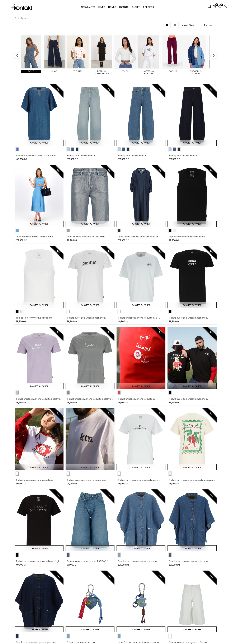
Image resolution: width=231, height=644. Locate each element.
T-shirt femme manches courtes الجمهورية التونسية (191, 480)
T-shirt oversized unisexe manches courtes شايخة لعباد (86, 318)
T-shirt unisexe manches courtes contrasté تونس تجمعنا (136, 399)
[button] (209, 25)
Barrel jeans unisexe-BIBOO (81, 156)
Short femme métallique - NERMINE (86, 237)
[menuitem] (148, 7)
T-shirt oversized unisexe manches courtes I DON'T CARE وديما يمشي (188, 318)
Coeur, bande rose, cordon (81, 642)
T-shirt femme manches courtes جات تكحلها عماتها (138, 480)
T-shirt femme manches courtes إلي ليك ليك (38, 561)
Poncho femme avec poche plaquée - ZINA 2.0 (139, 561)
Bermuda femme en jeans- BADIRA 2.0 (88, 561)
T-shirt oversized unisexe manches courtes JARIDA (86, 480)
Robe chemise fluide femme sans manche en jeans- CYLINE (34, 237)
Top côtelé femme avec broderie (187, 237)
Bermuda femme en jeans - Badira (188, 642)
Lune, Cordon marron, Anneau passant (139, 642)
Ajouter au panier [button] (39, 143)
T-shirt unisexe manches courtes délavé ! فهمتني (89, 399)
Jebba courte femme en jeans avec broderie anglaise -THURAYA (36, 156)
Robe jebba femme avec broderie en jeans (138, 237)
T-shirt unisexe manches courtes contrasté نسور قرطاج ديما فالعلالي (34, 480)
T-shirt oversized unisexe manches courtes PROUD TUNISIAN (188, 399)
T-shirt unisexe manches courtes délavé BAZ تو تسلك (38, 399)
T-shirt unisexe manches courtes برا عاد (139, 318)
